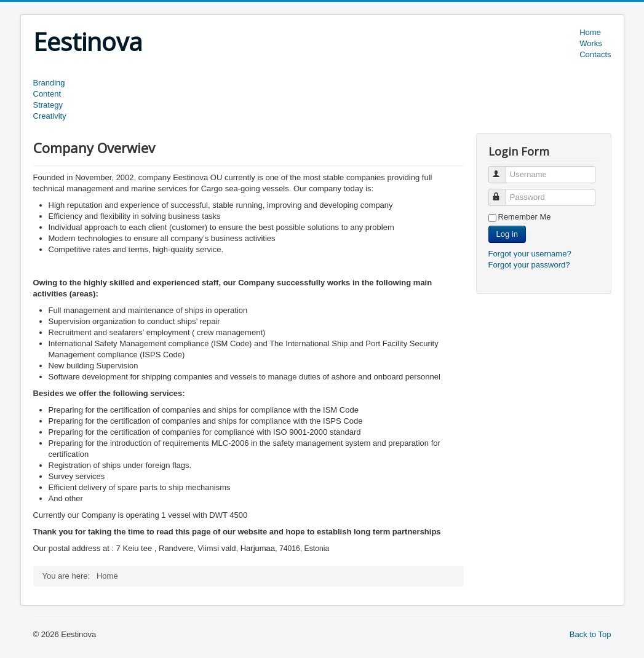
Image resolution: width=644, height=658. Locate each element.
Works (591, 43)
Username (503, 169)
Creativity (50, 116)
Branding (49, 83)
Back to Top (590, 634)
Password (503, 192)
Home (590, 32)
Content (47, 94)
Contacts (595, 54)
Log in (507, 234)
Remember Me (525, 217)
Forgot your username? (530, 254)
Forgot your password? (529, 265)
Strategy (48, 105)
